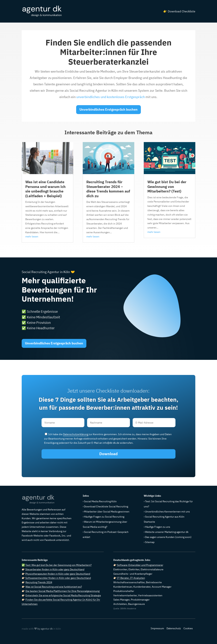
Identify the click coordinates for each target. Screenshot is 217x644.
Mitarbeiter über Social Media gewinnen (107, 512)
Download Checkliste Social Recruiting (106, 506)
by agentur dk (45, 629)
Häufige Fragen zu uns (158, 527)
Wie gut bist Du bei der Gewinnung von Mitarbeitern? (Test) (167, 186)
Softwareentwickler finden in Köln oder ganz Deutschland (58, 578)
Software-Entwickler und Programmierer (140, 565)
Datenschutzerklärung (76, 434)
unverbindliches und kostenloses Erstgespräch (111, 97)
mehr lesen (32, 236)
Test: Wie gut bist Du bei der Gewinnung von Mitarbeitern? (58, 565)
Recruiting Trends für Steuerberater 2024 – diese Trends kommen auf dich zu (108, 189)
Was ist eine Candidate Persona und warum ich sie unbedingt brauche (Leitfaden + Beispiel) (45, 189)
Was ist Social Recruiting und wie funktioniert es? (54, 587)
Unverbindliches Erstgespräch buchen (108, 109)
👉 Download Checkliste (179, 11)
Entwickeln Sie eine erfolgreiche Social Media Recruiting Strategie (63, 595)
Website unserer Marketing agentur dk (167, 532)
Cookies (188, 628)
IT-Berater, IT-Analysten (131, 578)
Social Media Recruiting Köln (100, 501)
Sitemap (150, 542)
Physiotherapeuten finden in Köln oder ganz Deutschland (58, 574)
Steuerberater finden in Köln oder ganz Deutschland (55, 569)
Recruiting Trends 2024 (39, 582)
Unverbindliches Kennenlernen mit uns (167, 512)
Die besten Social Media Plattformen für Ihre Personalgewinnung (62, 591)
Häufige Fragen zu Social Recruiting (104, 517)
